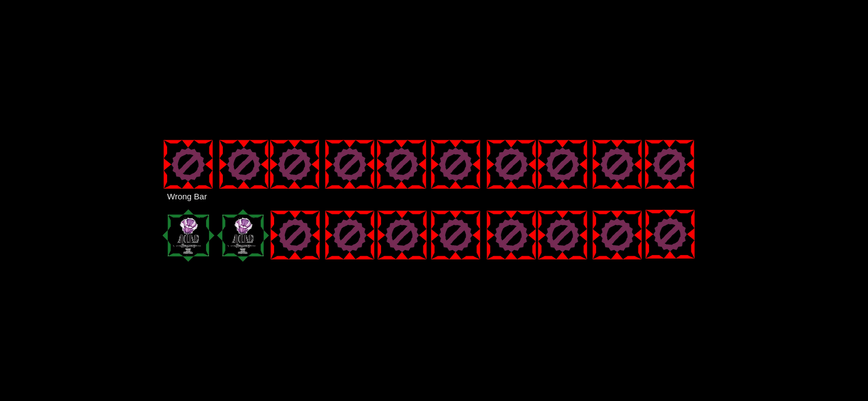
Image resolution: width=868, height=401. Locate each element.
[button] (244, 235)
